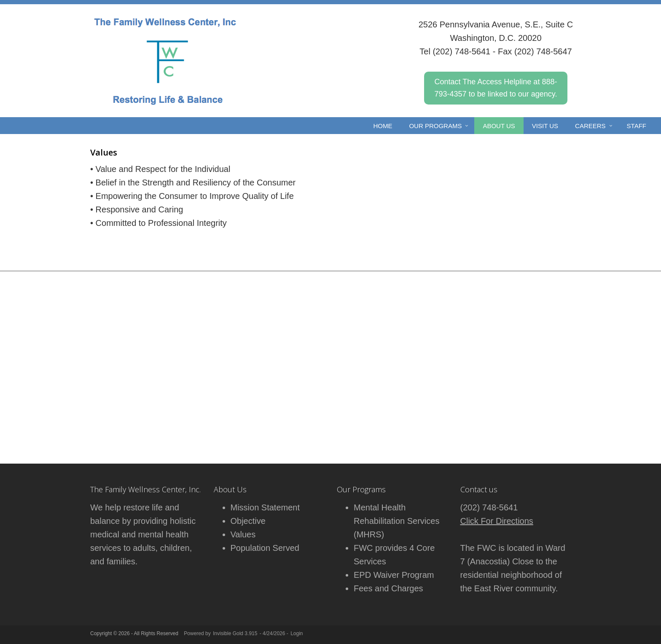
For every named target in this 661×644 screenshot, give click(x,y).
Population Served (265, 548)
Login (297, 633)
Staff (637, 126)
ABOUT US (499, 126)
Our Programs (435, 126)
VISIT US (545, 126)
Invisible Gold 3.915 (236, 633)
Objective (248, 521)
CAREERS (590, 126)
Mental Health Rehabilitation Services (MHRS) (396, 521)
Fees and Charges (388, 588)
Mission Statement (265, 507)
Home (383, 126)
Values (243, 534)
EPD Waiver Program (394, 575)
